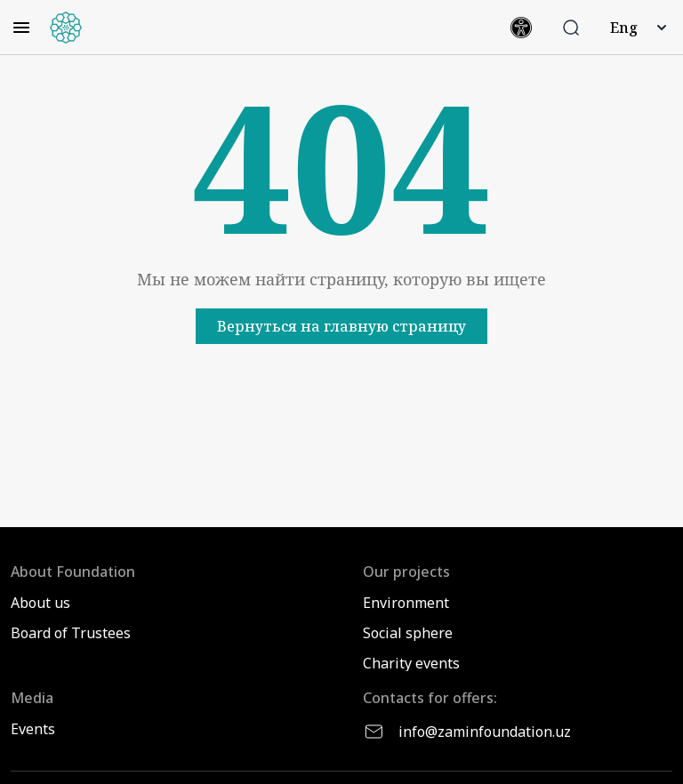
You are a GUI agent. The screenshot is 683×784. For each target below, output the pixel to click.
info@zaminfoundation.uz (467, 732)
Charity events (411, 663)
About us (40, 603)
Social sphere (408, 633)
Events (33, 729)
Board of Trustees (71, 633)
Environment (406, 603)
